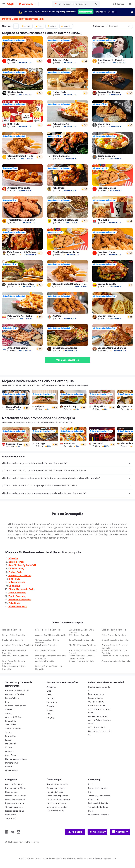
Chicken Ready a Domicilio (114, 630)
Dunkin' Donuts (12, 763)
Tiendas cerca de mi (15, 807)
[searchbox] (75, 4)
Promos (26, 26)
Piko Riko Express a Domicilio (82, 645)
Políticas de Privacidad (99, 803)
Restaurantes (11, 792)
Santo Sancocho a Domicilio (81, 640)
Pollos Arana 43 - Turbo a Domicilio (13, 662)
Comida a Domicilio (97, 727)
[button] (27, 4)
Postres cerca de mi (98, 716)
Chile (49, 695)
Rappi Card (93, 800)
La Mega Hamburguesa (16, 706)
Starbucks (10, 710)
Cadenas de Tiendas (15, 694)
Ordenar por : (99, 26)
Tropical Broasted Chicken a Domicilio (115, 647)
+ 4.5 (39, 26)
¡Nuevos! (66, 26)
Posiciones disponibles (57, 796)
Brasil (49, 691)
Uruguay (51, 718)
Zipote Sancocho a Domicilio (115, 640)
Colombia (51, 699)
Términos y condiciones (106, 12)
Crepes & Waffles (13, 717)
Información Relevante (98, 815)
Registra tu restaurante (57, 784)
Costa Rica (52, 702)
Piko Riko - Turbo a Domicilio (15, 656)
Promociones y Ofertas (16, 788)
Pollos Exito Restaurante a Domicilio (14, 652)
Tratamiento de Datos (98, 807)
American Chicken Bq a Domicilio (17, 645)
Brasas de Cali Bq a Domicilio (115, 656)
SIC (90, 792)
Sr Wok (9, 748)
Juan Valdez (11, 725)
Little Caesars (12, 771)
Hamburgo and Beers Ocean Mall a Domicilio (50, 657)
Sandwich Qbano (13, 729)
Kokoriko (9, 751)
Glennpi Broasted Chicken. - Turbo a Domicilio (81, 657)
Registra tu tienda (55, 792)
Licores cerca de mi (15, 811)
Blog (90, 784)
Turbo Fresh (11, 819)
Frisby (8, 740)
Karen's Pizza (11, 736)
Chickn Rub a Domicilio (13, 640)
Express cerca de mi (15, 803)
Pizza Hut (9, 767)
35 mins (52, 26)
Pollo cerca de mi (96, 694)
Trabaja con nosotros (56, 788)
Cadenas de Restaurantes (17, 691)
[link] (22, 50)
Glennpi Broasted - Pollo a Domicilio (47, 641)
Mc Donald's (11, 744)
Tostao (8, 732)
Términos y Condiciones (99, 796)
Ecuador (51, 706)
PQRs (91, 811)
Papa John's (11, 721)
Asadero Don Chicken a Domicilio (51, 635)
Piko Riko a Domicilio (12, 630)
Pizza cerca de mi (96, 698)
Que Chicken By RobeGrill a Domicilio (81, 631)
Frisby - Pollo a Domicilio (13, 635)
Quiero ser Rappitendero (58, 800)
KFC (7, 702)
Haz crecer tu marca (56, 803)
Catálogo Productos (14, 784)
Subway (9, 713)
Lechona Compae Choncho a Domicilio (49, 668)
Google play (97, 832)
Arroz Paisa (10, 755)
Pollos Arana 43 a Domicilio (114, 635)
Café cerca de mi (96, 702)
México (50, 710)
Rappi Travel (11, 815)
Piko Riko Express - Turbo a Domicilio (114, 652)
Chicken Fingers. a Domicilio (82, 661)
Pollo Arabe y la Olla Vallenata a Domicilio (83, 652)
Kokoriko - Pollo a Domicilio (48, 630)
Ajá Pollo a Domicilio (45, 661)
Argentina (51, 687)
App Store (75, 832)
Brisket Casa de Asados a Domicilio (14, 668)
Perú (49, 714)
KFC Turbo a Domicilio (45, 651)
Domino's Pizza (12, 698)
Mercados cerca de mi (16, 796)
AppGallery (120, 832)
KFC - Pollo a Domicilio (79, 635)
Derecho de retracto (98, 788)
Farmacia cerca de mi (15, 800)
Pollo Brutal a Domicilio (46, 645)
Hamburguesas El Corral (16, 759)
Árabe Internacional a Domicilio (116, 661)
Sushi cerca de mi (97, 706)
